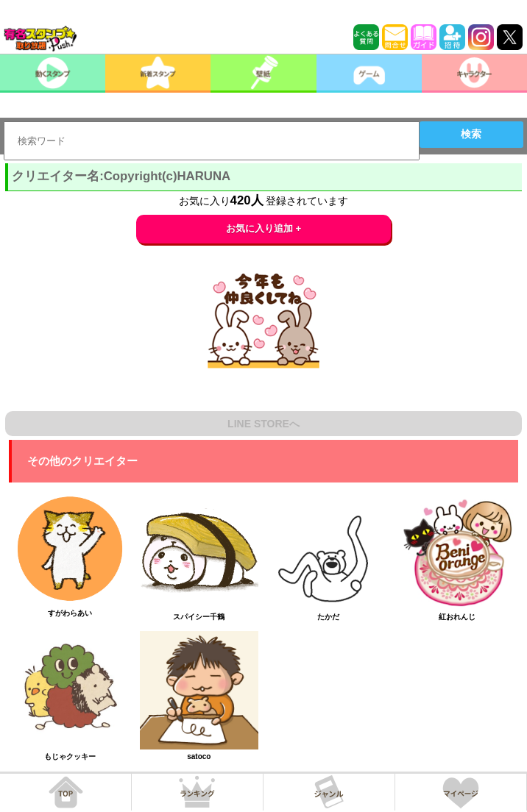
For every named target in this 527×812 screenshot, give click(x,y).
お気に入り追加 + (264, 228)
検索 (471, 134)
